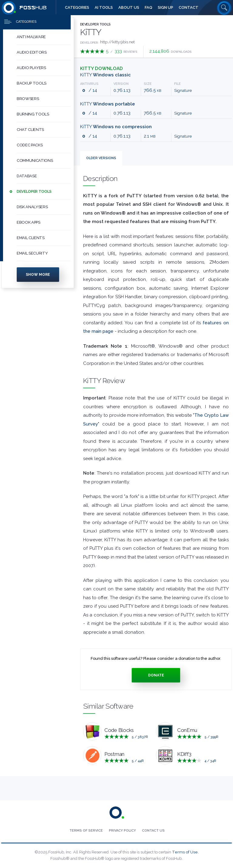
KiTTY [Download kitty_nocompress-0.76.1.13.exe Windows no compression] (116, 127)
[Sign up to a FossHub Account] (165, 8)
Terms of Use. (185, 852)
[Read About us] (129, 8)
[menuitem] (38, 38)
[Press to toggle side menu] (35, 23)
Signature (183, 90)
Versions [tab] (101, 158)
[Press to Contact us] (153, 831)
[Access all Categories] (77, 8)
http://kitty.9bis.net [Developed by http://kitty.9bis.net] (117, 42)
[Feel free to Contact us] (189, 8)
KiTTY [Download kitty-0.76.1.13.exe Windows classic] (105, 75)
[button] (44, 38)
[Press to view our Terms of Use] (86, 831)
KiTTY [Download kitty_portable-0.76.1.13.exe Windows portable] (108, 104)
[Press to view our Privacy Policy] (122, 831)
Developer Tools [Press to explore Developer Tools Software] (95, 24)
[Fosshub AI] (104, 8)
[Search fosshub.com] (224, 8)
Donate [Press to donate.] (156, 675)
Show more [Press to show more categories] (38, 276)
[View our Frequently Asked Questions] (149, 8)
